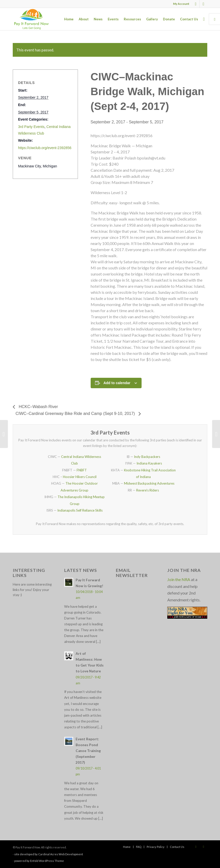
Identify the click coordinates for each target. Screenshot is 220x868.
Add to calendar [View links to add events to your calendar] (117, 383)
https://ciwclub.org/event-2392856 (45, 148)
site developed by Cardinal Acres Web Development (49, 854)
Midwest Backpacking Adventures (149, 483)
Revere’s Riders (148, 490)
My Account (181, 4)
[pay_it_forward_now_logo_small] (31, 19)
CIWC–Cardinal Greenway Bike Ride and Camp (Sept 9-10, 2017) (76, 414)
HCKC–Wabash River (38, 407)
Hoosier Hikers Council (80, 477)
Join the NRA (179, 579)
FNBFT (82, 470)
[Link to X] (203, 4)
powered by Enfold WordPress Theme (39, 861)
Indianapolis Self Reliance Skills (80, 510)
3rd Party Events (31, 127)
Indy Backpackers (147, 457)
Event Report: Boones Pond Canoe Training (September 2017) (88, 751)
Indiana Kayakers (149, 463)
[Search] (204, 19)
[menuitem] (180, 4)
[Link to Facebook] (196, 4)
